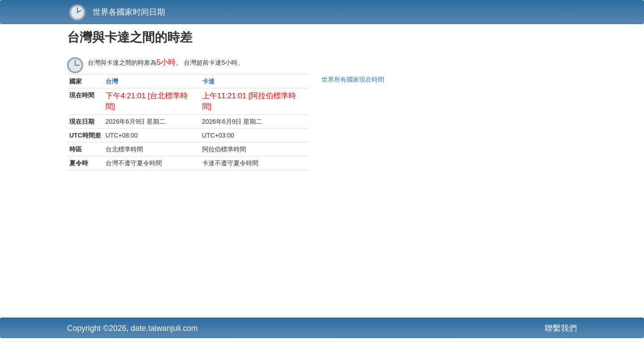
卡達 (208, 81)
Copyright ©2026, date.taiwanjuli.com (132, 328)
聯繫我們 (561, 328)
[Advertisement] (235, 246)
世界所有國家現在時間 (353, 79)
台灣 (112, 81)
